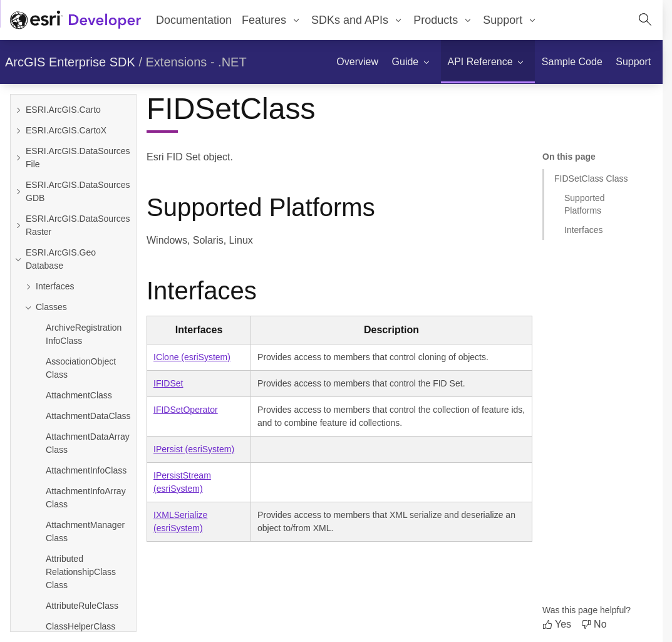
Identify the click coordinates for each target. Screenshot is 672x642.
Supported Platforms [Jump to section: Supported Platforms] (585, 204)
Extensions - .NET (196, 62)
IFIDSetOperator (186, 410)
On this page (569, 157)
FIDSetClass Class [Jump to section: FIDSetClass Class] (591, 179)
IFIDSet (168, 383)
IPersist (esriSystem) (194, 449)
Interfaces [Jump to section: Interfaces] (583, 230)
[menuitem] (271, 20)
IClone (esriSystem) (192, 357)
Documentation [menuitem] (194, 20)
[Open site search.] (645, 20)
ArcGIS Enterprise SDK (70, 62)
